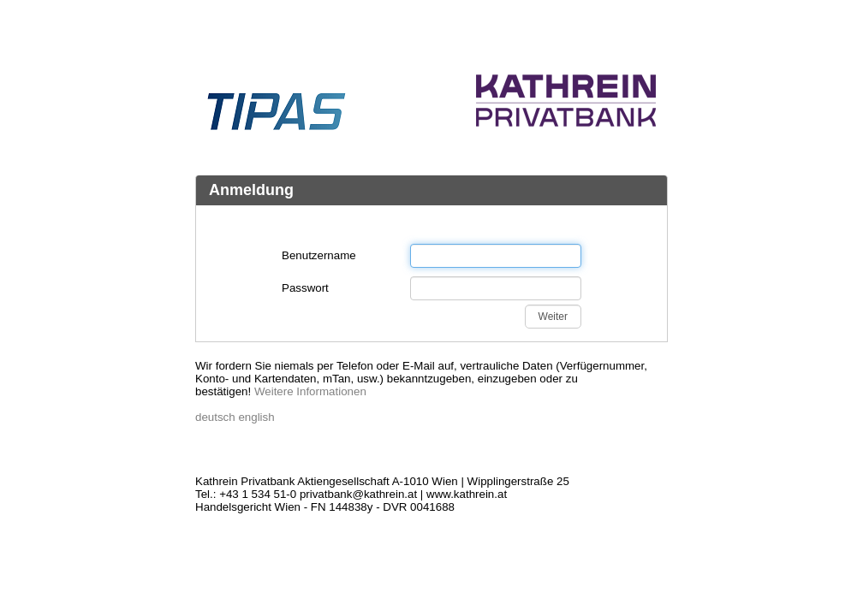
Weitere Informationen (310, 391)
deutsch (215, 417)
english (256, 417)
